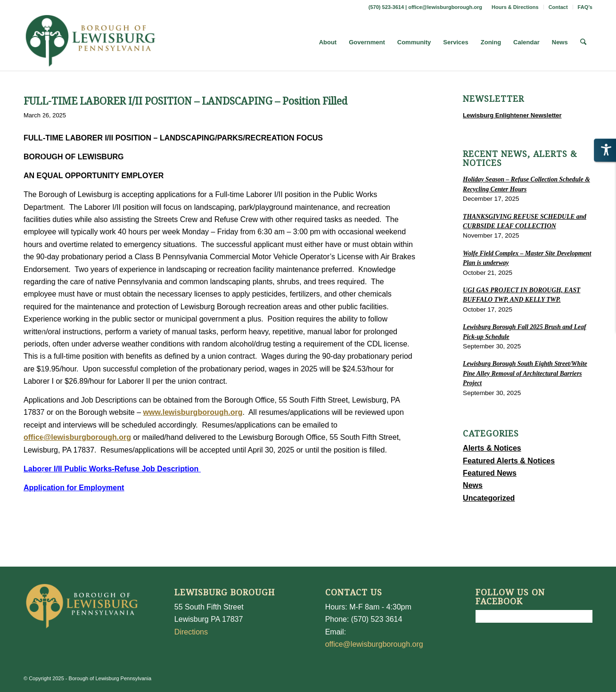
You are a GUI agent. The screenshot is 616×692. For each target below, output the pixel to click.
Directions (191, 632)
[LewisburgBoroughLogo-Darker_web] (91, 42)
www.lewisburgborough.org (193, 412)
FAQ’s (585, 7)
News (473, 485)
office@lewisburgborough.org (445, 7)
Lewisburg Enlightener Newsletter (512, 115)
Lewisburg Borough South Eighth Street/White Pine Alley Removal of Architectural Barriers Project (525, 373)
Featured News (490, 473)
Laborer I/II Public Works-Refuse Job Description (112, 469)
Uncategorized (489, 498)
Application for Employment (74, 488)
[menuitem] (515, 7)
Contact (558, 7)
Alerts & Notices (492, 448)
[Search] (583, 42)
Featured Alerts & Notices (509, 461)
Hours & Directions (515, 7)
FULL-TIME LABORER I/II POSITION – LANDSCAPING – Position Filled (185, 101)
